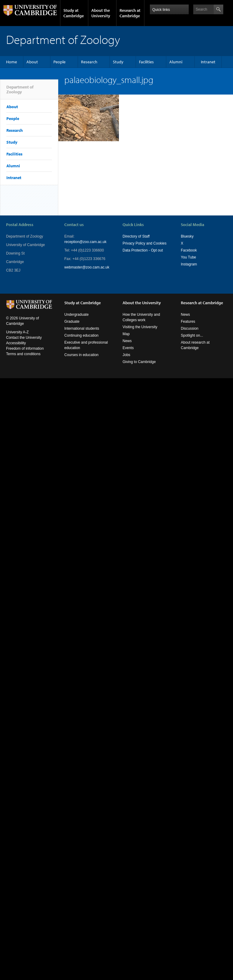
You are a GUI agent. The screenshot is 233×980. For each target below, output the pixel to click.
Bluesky (187, 236)
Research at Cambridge (130, 13)
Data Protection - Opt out (143, 250)
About (32, 62)
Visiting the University (140, 327)
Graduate (72, 322)
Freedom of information (25, 348)
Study (118, 62)
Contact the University (24, 338)
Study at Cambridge (74, 13)
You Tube (188, 257)
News (127, 341)
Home (12, 62)
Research (89, 62)
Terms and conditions (23, 354)
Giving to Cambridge (139, 362)
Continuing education (81, 335)
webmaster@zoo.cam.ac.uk (87, 267)
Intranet (208, 62)
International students (82, 328)
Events (128, 348)
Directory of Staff (136, 236)
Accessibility (16, 343)
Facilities (146, 62)
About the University (101, 13)
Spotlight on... (192, 335)
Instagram (189, 264)
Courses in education (81, 355)
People (59, 62)
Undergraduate (76, 315)
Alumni (176, 62)
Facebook (189, 250)
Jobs (126, 355)
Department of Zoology (20, 92)
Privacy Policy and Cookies (145, 243)
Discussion (190, 328)
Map (126, 334)
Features (188, 322)
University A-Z (17, 332)
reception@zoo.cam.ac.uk (85, 242)
